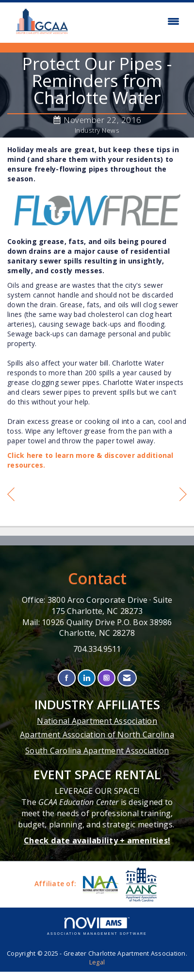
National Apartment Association (97, 721)
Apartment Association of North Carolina (97, 735)
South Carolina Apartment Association (97, 751)
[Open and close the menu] (131, 21)
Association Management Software (97, 926)
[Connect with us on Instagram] (106, 678)
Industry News (97, 130)
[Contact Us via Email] (127, 678)
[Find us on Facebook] (67, 678)
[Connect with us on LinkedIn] (87, 678)
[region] (183, 496)
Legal (97, 962)
